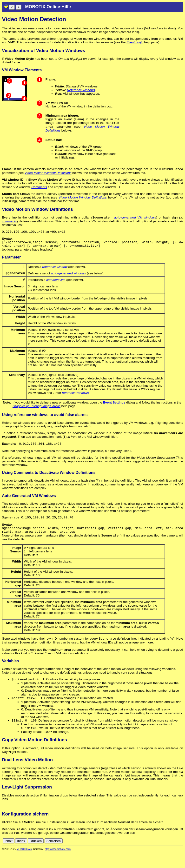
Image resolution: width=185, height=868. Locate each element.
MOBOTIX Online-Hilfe (48, 7)
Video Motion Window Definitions (48, 174)
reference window (55, 272)
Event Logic (135, 42)
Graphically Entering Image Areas (36, 413)
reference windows (75, 400)
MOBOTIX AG (24, 865)
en (181, 857)
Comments (39, 189)
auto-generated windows (68, 279)
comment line (56, 286)
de (175, 857)
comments (9, 224)
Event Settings (114, 409)
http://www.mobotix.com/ (58, 865)
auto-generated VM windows (135, 220)
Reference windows (81, 90)
